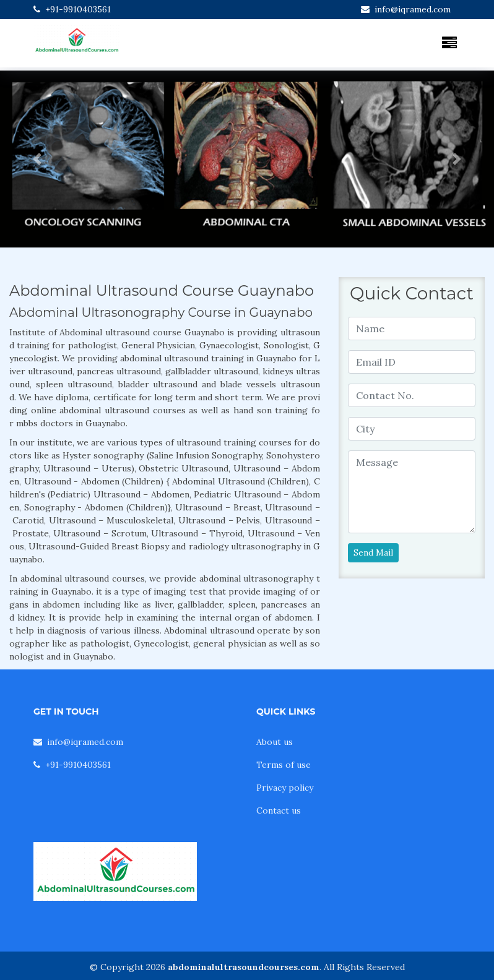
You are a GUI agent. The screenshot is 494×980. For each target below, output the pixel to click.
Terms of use (284, 765)
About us (275, 742)
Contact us (279, 810)
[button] (37, 159)
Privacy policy (285, 788)
